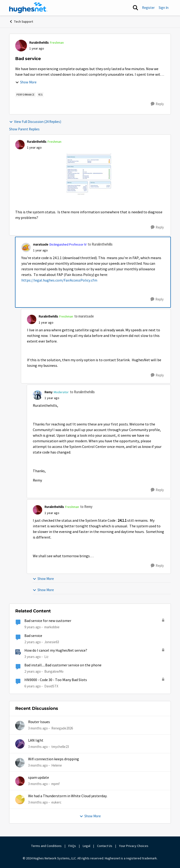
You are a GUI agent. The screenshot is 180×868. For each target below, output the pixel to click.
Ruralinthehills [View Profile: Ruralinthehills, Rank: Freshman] (39, 43)
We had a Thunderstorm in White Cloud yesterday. (68, 796)
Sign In (164, 8)
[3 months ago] (38, 728)
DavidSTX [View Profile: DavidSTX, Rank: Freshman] (51, 686)
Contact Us (105, 846)
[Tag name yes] (40, 95)
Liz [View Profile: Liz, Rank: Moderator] (46, 657)
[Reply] (157, 104)
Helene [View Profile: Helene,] (57, 765)
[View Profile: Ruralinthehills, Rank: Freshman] (21, 46)
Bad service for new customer (48, 621)
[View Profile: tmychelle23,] (20, 744)
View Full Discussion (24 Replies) (35, 122)
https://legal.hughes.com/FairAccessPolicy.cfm (59, 280)
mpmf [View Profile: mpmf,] (56, 784)
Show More (26, 82)
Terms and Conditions (46, 846)
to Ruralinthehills (100, 244)
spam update (39, 778)
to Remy (86, 507)
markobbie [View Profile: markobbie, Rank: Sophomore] (52, 627)
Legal (86, 846)
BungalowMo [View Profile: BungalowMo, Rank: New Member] (54, 671)
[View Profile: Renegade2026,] (20, 725)
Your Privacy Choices (134, 846)
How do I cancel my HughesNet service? (56, 650)
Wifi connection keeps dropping (54, 759)
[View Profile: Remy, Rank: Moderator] (37, 395)
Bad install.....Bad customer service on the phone (63, 665)
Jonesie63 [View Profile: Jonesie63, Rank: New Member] (52, 642)
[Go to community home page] (28, 8)
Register (148, 8)
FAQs (72, 846)
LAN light (36, 740)
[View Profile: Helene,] (20, 763)
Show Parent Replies (24, 129)
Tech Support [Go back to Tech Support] (21, 21)
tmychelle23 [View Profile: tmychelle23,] (60, 747)
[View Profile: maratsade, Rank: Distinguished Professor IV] (26, 247)
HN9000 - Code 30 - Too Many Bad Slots (56, 680)
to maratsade (84, 316)
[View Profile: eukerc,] (20, 800)
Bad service (33, 636)
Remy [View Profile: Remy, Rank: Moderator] (49, 392)
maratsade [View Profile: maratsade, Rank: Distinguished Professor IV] (41, 244)
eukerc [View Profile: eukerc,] (56, 802)
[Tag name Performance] (26, 95)
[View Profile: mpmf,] (20, 781)
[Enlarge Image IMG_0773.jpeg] (90, 174)
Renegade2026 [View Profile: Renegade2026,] (62, 728)
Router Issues (39, 722)
